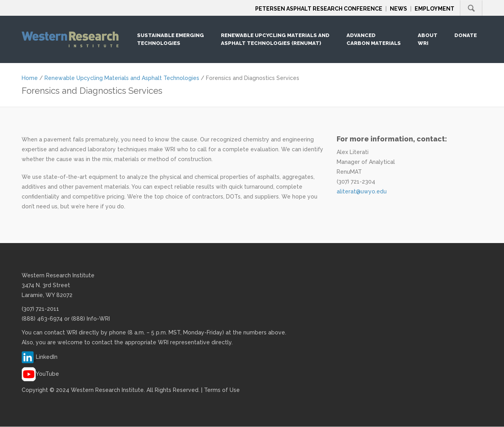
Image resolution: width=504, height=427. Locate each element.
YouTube (47, 374)
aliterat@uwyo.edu (362, 191)
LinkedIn (47, 357)
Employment (435, 9)
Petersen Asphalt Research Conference (319, 9)
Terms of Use (222, 390)
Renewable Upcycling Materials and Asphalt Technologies (122, 78)
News (398, 9)
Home (30, 78)
